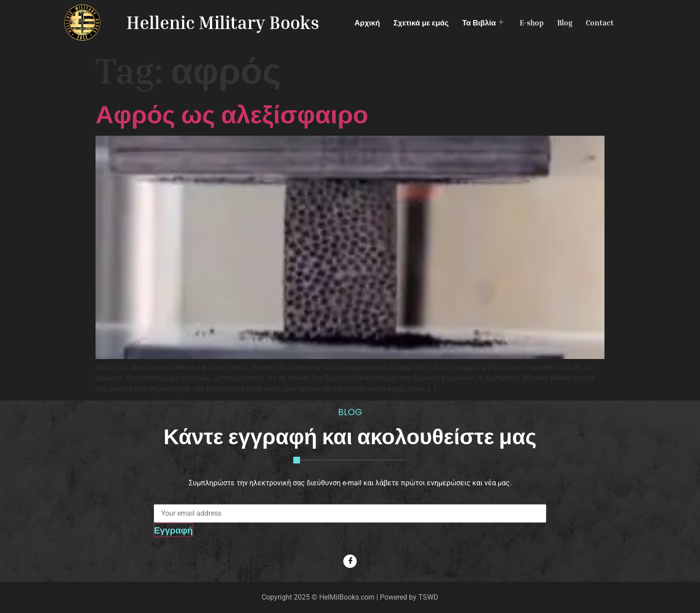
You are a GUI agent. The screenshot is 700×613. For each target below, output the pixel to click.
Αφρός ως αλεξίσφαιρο (232, 114)
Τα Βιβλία (483, 23)
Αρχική (367, 23)
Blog (565, 23)
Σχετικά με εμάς (421, 23)
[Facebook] (350, 561)
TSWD (428, 597)
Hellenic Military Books (223, 22)
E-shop (532, 23)
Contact (600, 23)
